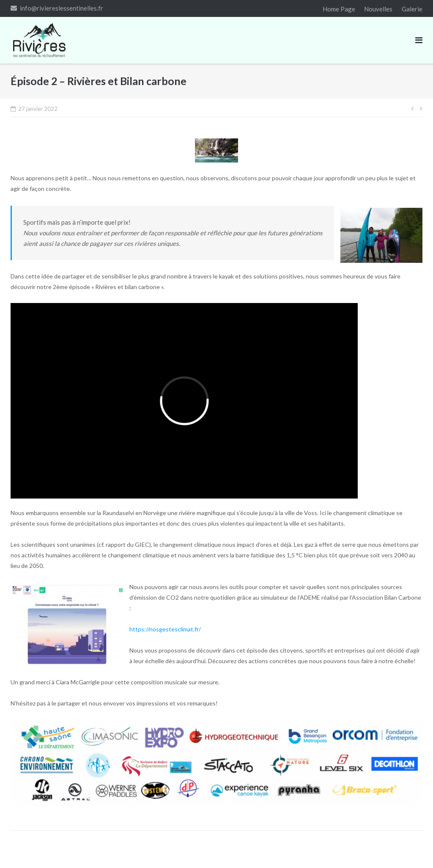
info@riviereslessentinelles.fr (62, 8)
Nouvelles (378, 9)
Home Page (339, 9)
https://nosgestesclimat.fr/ (165, 629)
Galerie (412, 9)
